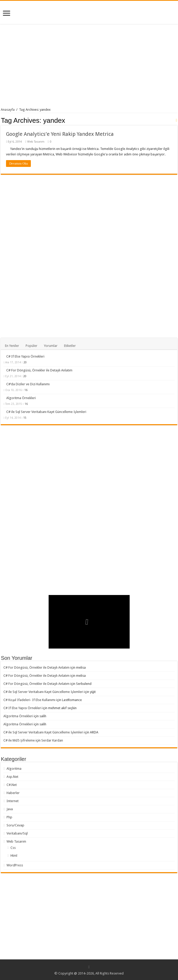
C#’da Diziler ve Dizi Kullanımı (28, 384)
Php (9, 817)
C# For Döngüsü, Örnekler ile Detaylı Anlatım (39, 370)
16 (26, 390)
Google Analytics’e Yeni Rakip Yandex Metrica (60, 134)
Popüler (31, 346)
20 (25, 362)
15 (25, 418)
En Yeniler (12, 346)
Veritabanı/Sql (17, 833)
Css (13, 848)
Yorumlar (51, 346)
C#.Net (12, 785)
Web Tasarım (36, 142)
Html (14, 856)
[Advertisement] (89, 67)
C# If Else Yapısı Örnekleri (25, 356)
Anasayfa (8, 110)
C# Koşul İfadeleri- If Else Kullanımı (29, 700)
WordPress (15, 865)
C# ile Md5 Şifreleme (19, 740)
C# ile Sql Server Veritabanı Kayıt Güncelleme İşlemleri (46, 412)
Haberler (13, 793)
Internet (13, 801)
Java (10, 809)
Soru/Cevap (15, 825)
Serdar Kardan (52, 740)
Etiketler (70, 346)
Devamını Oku (18, 164)
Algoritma (14, 769)
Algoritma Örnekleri (21, 398)
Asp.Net (12, 777)
